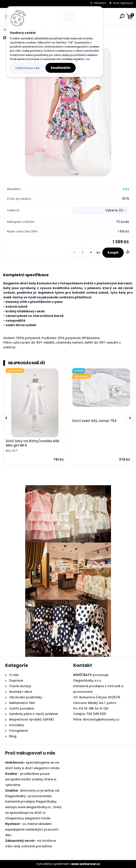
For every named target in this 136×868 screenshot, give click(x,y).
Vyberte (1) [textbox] (114, 210)
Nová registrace (123, 3)
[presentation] (6, 418)
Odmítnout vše (27, 68)
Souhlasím (61, 68)
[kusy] (83, 253)
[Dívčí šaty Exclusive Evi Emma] (68, 112)
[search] (122, 16)
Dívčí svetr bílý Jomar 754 (95, 421)
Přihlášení (100, 3)
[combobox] (100, 211)
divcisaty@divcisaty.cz (101, 719)
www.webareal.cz (86, 864)
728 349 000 (96, 714)
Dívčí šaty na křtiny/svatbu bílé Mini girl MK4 (32, 443)
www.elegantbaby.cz (34, 807)
